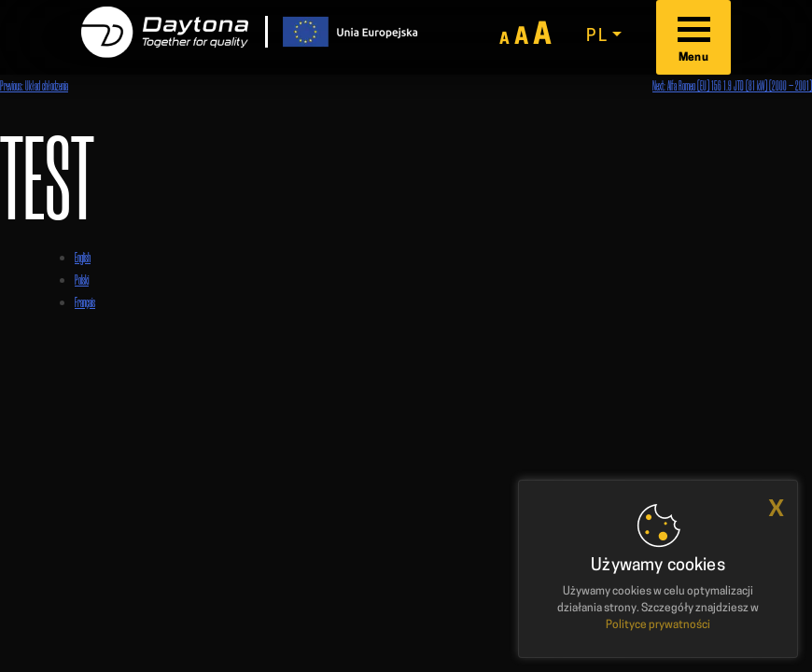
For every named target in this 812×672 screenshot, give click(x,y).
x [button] (776, 508)
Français (85, 302)
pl (597, 37)
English (83, 257)
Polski (82, 280)
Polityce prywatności (658, 625)
